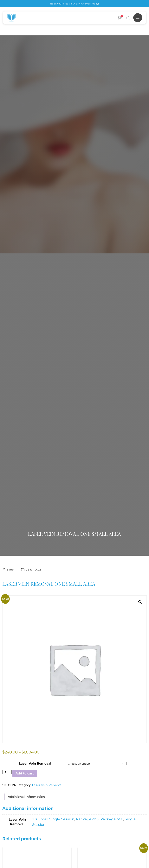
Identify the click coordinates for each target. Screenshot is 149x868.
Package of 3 (87, 819)
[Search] (128, 18)
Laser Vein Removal (35, 763)
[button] (140, 602)
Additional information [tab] (26, 797)
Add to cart (25, 773)
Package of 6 (112, 819)
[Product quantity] (7, 772)
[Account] (120, 18)
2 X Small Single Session (53, 819)
